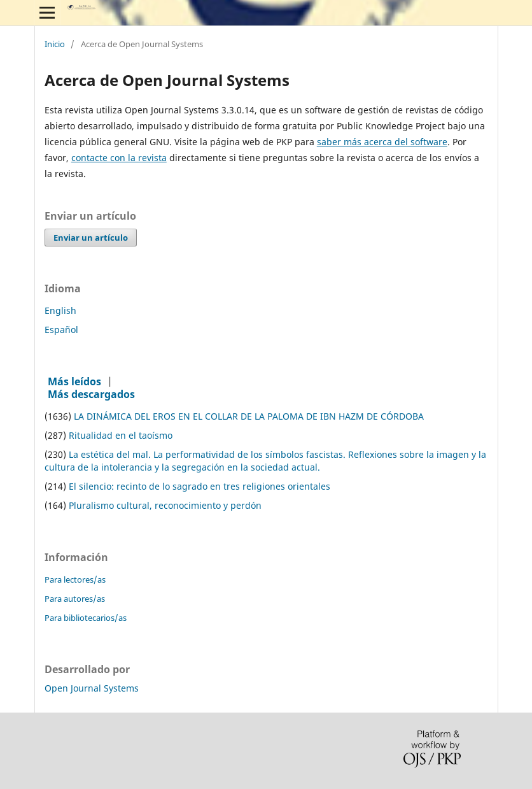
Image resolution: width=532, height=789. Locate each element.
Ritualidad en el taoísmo (121, 435)
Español (61, 330)
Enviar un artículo (91, 238)
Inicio (55, 45)
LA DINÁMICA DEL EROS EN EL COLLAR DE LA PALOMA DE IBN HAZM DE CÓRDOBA (249, 416)
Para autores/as (75, 599)
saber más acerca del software (382, 142)
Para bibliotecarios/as (86, 618)
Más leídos (74, 381)
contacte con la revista (119, 158)
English (60, 310)
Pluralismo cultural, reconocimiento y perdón (165, 505)
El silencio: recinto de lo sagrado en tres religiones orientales (199, 486)
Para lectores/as (75, 579)
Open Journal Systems (92, 688)
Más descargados (91, 394)
